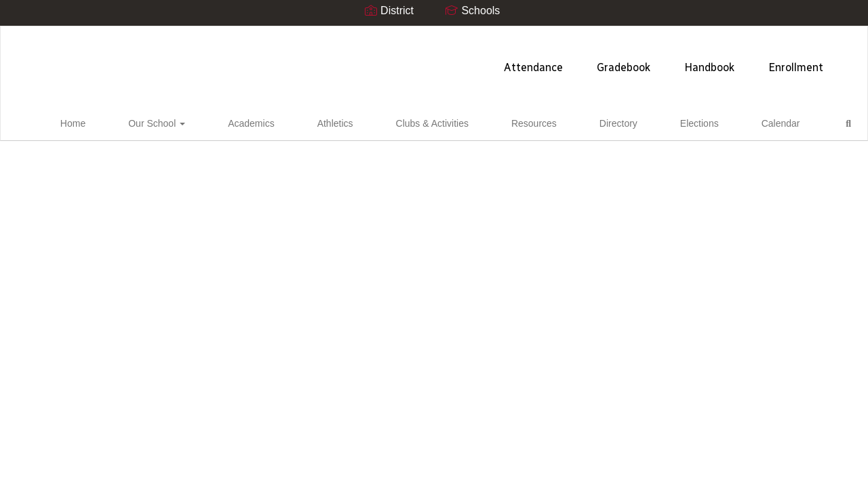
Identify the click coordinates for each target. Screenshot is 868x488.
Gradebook (447, 61)
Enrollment (619, 61)
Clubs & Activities (397, 121)
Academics (260, 121)
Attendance (356, 61)
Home (127, 121)
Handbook (532, 61)
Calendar (656, 121)
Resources (476, 121)
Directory (538, 121)
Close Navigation (764, 127)
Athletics (322, 121)
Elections (597, 121)
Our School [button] (189, 121)
